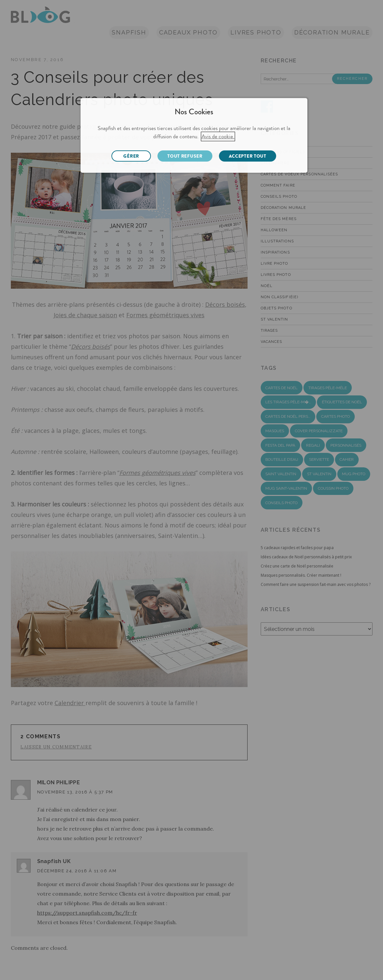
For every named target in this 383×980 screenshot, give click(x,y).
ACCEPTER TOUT (248, 156)
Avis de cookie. (218, 136)
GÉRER (131, 156)
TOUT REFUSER (185, 156)
